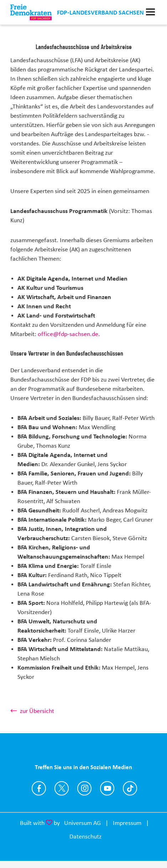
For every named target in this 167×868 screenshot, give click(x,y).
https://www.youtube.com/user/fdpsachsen (107, 788)
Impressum (127, 823)
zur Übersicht (37, 711)
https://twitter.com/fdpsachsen (62, 788)
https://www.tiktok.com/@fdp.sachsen (130, 788)
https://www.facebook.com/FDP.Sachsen (39, 788)
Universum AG (82, 823)
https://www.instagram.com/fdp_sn (84, 788)
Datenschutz (85, 836)
